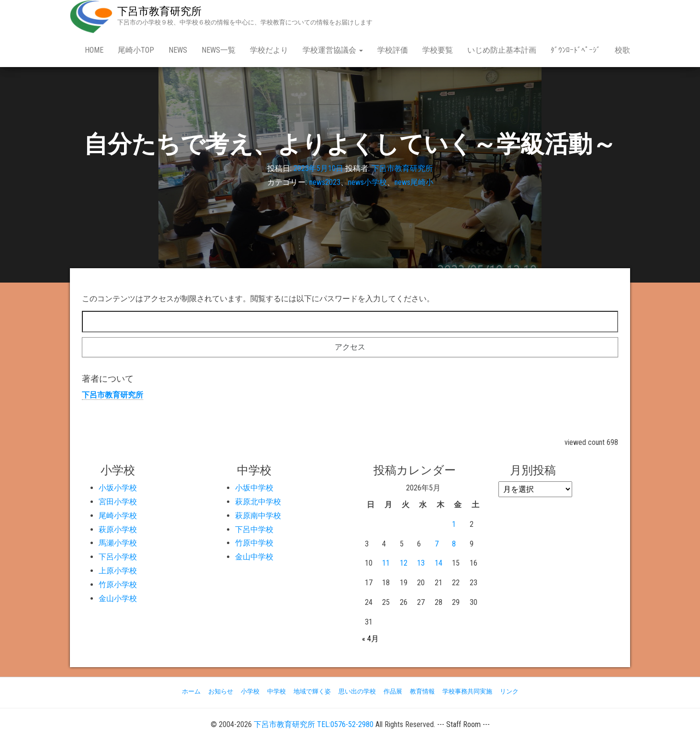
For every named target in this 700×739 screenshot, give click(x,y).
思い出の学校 (357, 691)
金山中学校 (254, 557)
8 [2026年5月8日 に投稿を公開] (454, 544)
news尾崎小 (414, 182)
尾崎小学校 (118, 516)
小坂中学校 (254, 488)
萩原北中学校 (258, 502)
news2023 (325, 182)
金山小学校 (118, 598)
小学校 (250, 691)
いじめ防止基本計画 (502, 50)
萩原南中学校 (258, 516)
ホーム (191, 691)
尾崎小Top (136, 50)
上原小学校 (118, 571)
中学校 (277, 691)
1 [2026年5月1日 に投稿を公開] (454, 524)
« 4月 (370, 639)
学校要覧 (438, 50)
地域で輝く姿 (312, 691)
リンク (509, 691)
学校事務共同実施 (467, 691)
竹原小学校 (118, 585)
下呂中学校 (254, 529)
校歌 (622, 50)
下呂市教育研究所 (159, 11)
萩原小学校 (118, 529)
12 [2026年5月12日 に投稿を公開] (404, 563)
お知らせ (221, 691)
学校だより (269, 50)
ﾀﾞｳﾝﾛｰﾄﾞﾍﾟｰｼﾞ (576, 50)
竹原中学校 (254, 543)
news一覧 (219, 50)
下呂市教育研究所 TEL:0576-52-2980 (314, 724)
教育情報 (422, 691)
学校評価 (393, 50)
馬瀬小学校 (118, 543)
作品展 (393, 691)
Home (94, 50)
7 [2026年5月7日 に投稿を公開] (437, 544)
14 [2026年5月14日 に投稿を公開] (439, 563)
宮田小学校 (118, 502)
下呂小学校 (118, 557)
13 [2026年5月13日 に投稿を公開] (421, 563)
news (178, 50)
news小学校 (367, 182)
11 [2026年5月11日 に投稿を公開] (386, 563)
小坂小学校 (118, 488)
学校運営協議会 (333, 50)
